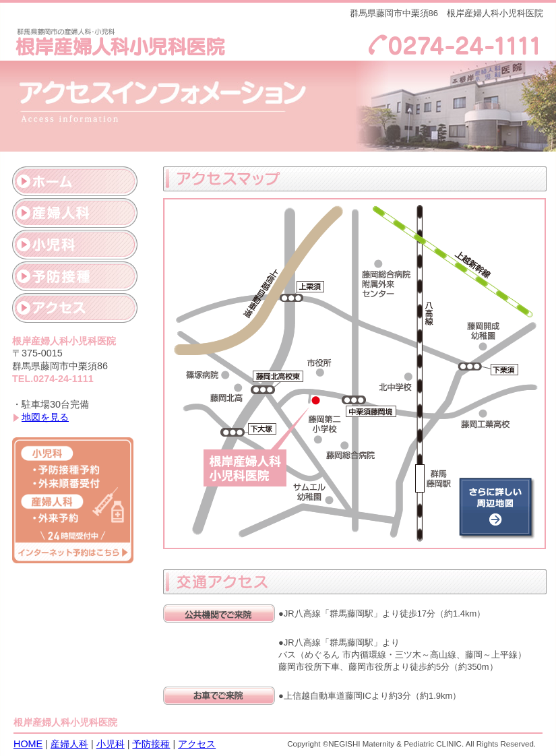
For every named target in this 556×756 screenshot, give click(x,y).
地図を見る (45, 417)
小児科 (111, 744)
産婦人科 (69, 744)
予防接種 (151, 744)
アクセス (197, 744)
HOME (28, 744)
